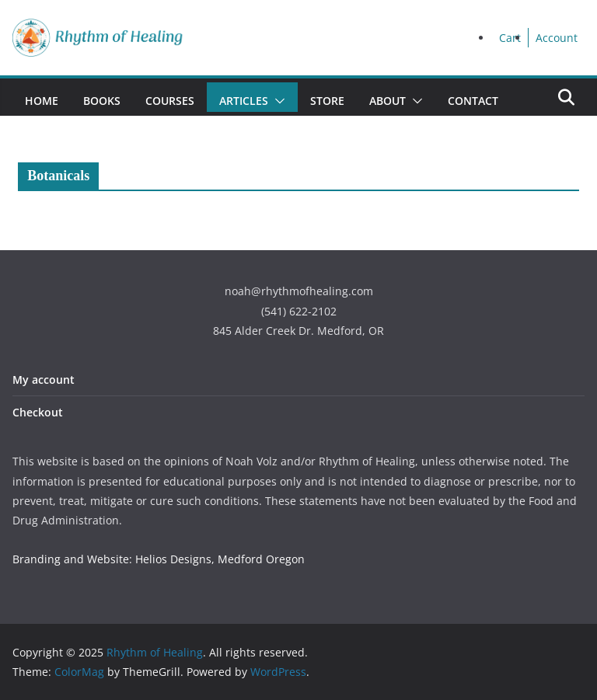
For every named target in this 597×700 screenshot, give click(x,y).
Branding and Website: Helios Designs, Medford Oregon (159, 559)
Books (102, 101)
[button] (277, 101)
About (388, 101)
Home (42, 101)
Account (557, 38)
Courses (170, 101)
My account (44, 380)
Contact (473, 101)
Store (327, 101)
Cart (510, 38)
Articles (244, 101)
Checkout (38, 412)
